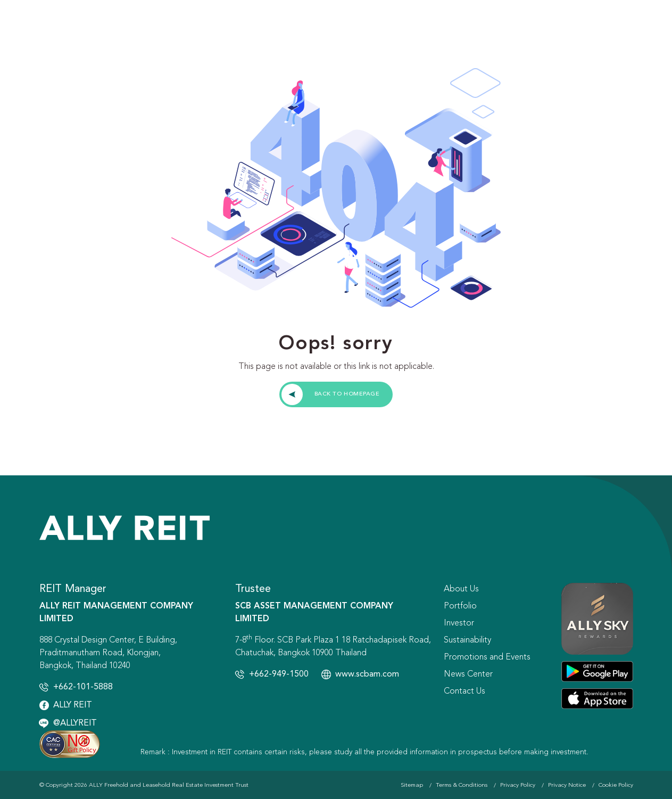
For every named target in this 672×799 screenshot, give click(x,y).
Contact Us (464, 691)
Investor (459, 623)
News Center (468, 674)
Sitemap (412, 785)
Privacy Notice (567, 785)
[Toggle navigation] (644, 27)
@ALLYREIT (75, 723)
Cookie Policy (616, 785)
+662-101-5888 (83, 687)
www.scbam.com (367, 674)
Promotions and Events (487, 657)
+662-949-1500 (279, 674)
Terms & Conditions (462, 785)
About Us (461, 589)
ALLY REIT (73, 705)
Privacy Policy (518, 785)
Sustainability (467, 640)
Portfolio (460, 606)
